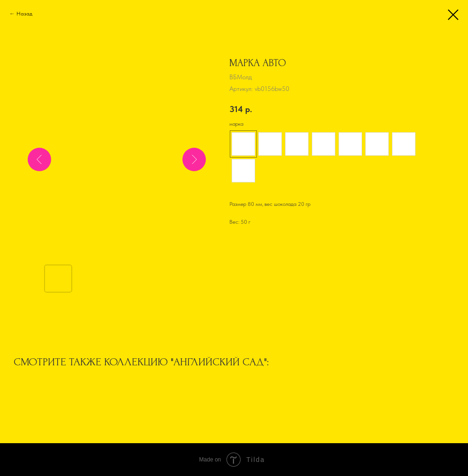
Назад (24, 14)
